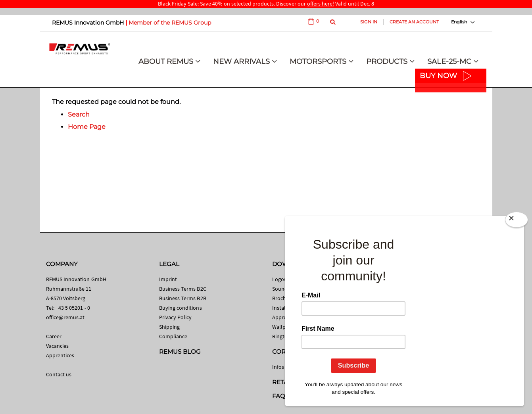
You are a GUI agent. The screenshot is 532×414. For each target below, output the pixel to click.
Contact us (59, 374)
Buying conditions (181, 308)
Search (79, 114)
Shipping (170, 327)
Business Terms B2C (183, 289)
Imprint (168, 279)
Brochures (284, 298)
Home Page (87, 127)
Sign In (369, 22)
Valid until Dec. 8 (341, 4)
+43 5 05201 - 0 (73, 308)
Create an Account (414, 22)
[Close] (517, 221)
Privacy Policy (176, 317)
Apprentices (60, 355)
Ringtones (284, 336)
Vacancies (58, 346)
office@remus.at (65, 317)
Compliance (173, 336)
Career (54, 336)
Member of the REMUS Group (170, 23)
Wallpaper (284, 327)
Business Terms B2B (183, 298)
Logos (279, 279)
